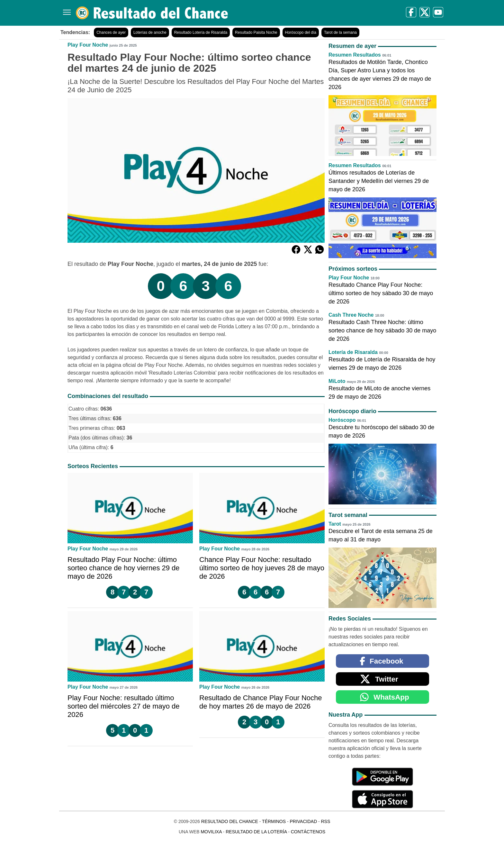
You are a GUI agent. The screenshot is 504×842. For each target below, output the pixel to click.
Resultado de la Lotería (256, 832)
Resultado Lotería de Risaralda (201, 32)
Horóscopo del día (301, 32)
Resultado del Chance (230, 821)
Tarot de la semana (340, 32)
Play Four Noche (88, 45)
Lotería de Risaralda (353, 352)
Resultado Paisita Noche (256, 32)
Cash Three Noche (351, 315)
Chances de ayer (111, 32)
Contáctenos (308, 832)
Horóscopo (342, 420)
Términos (274, 821)
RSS (325, 821)
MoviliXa (211, 832)
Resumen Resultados (355, 55)
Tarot (335, 524)
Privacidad (303, 821)
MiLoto (337, 381)
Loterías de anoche (150, 32)
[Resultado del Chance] (152, 13)
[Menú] (66, 10)
